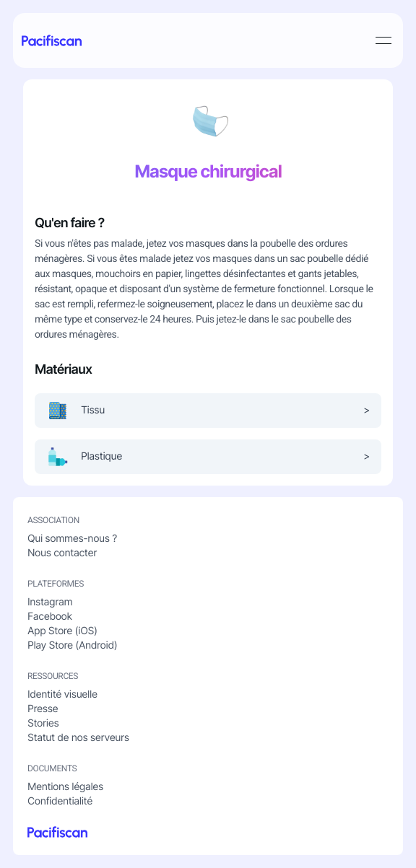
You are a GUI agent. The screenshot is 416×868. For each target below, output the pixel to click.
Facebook (50, 617)
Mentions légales (65, 787)
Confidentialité (60, 801)
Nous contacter (62, 553)
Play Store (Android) (72, 645)
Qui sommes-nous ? (72, 539)
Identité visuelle (62, 694)
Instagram (50, 602)
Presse (43, 709)
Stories (43, 723)
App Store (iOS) (62, 631)
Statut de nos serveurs (78, 738)
